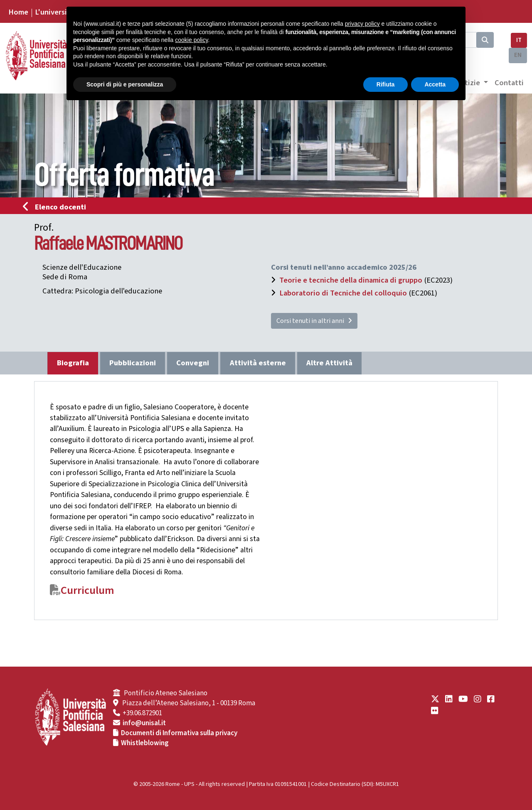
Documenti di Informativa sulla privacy (179, 733)
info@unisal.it (144, 723)
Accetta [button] (435, 84)
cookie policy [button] (191, 40)
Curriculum (87, 591)
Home (18, 12)
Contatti (509, 83)
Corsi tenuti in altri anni (314, 321)
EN (518, 55)
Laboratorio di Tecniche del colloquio (343, 293)
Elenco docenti (57, 207)
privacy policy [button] (362, 24)
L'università (54, 12)
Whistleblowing (145, 743)
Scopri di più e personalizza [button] (125, 84)
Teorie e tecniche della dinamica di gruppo (351, 280)
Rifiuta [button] (386, 84)
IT (519, 40)
